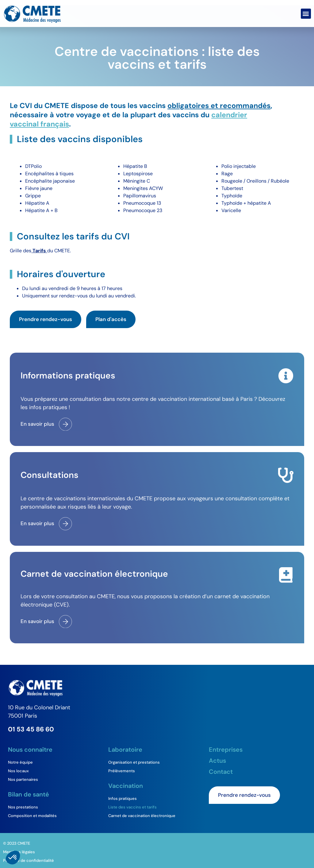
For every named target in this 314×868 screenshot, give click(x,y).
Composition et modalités (32, 816)
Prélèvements (122, 771)
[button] (306, 14)
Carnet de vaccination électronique (142, 816)
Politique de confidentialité (29, 860)
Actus (217, 761)
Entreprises (226, 750)
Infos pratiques (123, 798)
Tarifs (39, 251)
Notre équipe (20, 762)
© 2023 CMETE (17, 843)
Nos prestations (23, 807)
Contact (221, 772)
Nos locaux (18, 771)
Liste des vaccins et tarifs (132, 807)
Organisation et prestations (134, 762)
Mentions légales (19, 852)
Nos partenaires (23, 779)
